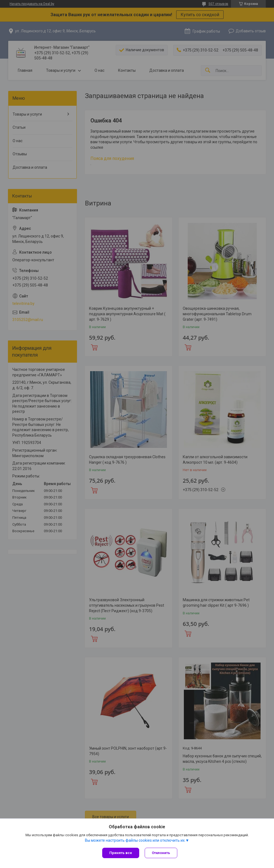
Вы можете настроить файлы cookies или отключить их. (135, 840)
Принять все (121, 853)
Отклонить (161, 853)
